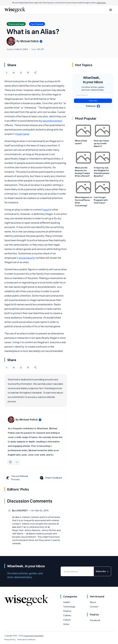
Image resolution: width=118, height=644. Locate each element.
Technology (69, 607)
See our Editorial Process (17, 478)
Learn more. (101, 3)
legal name (23, 134)
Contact (94, 607)
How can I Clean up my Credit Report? (101, 143)
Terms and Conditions (26, 640)
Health (67, 602)
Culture (67, 620)
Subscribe (93, 101)
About (93, 602)
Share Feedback (51, 478)
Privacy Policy (10, 640)
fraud (46, 209)
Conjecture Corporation (33, 636)
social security (27, 258)
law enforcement (52, 121)
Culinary (67, 615)
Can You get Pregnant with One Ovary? (101, 200)
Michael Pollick (29, 41)
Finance (67, 611)
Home (66, 624)
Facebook (95, 620)
